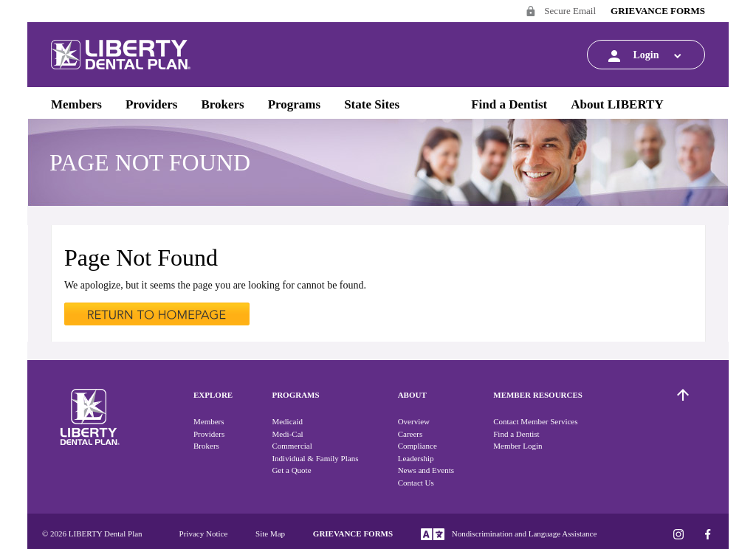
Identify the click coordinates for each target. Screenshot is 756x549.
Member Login (518, 446)
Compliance (417, 446)
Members (76, 104)
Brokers (222, 104)
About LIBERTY (617, 104)
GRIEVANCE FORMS (658, 11)
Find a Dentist (509, 104)
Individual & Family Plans (315, 458)
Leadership (416, 458)
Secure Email (560, 12)
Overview (414, 421)
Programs (294, 104)
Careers (410, 434)
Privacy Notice (204, 534)
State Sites (372, 104)
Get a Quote (291, 470)
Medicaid (287, 421)
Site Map (270, 534)
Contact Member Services (535, 421)
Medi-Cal (287, 434)
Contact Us (416, 483)
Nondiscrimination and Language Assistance (509, 534)
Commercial (292, 446)
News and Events (426, 470)
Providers (152, 104)
